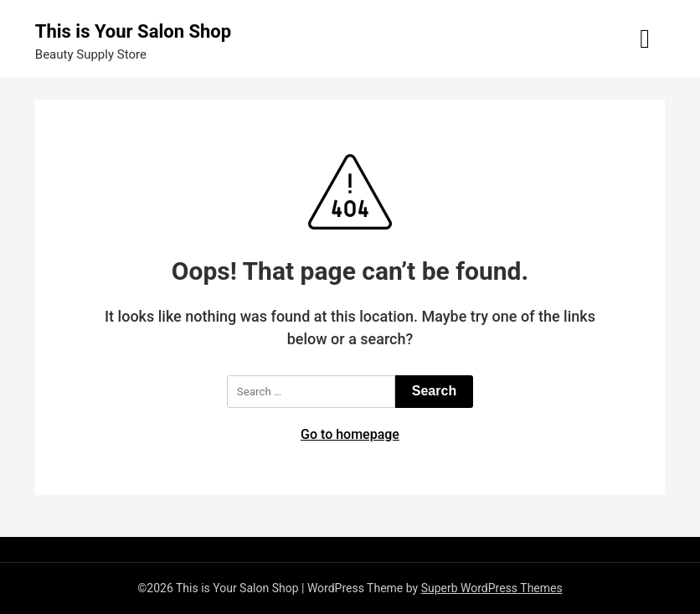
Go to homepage (350, 434)
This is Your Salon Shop (133, 31)
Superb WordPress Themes (492, 588)
